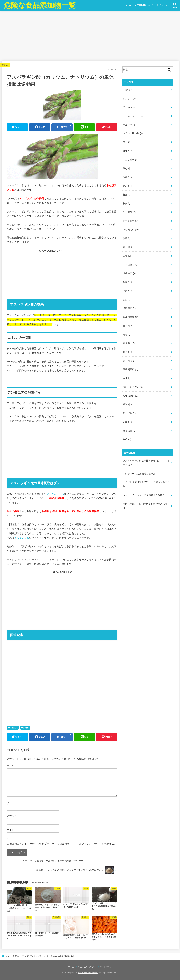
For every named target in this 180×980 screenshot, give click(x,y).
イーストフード (133, 116)
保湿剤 (128, 177)
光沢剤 (128, 186)
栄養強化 (5, 65)
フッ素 (128, 142)
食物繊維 (129, 431)
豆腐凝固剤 (130, 370)
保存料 (128, 168)
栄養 (127, 256)
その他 (129, 107)
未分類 (128, 247)
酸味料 (128, 404)
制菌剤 (128, 203)
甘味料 (128, 326)
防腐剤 (128, 422)
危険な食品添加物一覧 (40, 5)
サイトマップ (163, 5)
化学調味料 (130, 221)
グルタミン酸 (22, 538)
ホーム (128, 5)
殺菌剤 (128, 282)
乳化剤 (128, 151)
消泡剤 (128, 291)
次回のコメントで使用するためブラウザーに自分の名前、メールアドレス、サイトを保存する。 (63, 844)
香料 (127, 439)
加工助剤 (129, 212)
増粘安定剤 (131, 230)
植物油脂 (129, 273)
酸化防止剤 (130, 396)
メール (11, 816)
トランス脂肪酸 (133, 133)
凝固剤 (128, 195)
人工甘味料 (131, 160)
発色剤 (128, 335)
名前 (10, 801)
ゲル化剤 (129, 125)
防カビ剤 (129, 413)
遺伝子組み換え (133, 387)
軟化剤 (128, 378)
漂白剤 (128, 300)
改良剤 (128, 238)
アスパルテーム (55, 494)
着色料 (129, 343)
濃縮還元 (129, 308)
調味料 (26, 728)
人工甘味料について (144, 5)
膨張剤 (128, 352)
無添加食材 (130, 317)
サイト (11, 830)
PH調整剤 (130, 90)
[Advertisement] (90, 36)
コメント (12, 766)
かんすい (129, 98)
